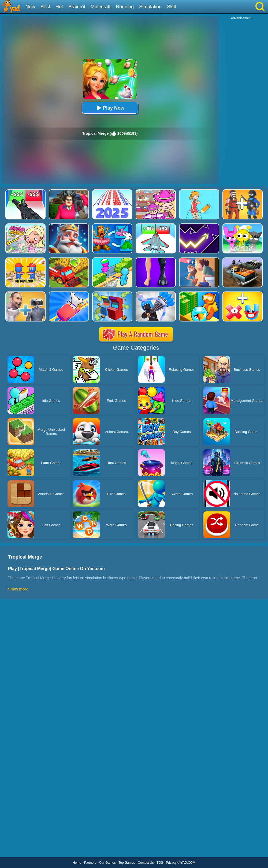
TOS (160, 863)
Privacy (171, 863)
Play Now (110, 108)
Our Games (107, 863)
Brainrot (77, 7)
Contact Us (146, 863)
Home (77, 863)
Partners (90, 863)
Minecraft (100, 7)
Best (45, 7)
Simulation (150, 7)
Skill (171, 7)
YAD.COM (188, 863)
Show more (18, 589)
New (30, 7)
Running (125, 7)
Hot (59, 7)
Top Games (127, 863)
